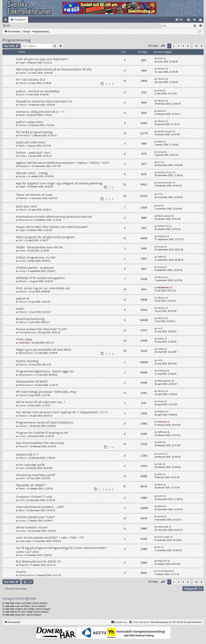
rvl (159, 194)
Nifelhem (23, 198)
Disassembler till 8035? (32, 381)
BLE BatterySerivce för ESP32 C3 (38, 561)
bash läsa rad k (26, 206)
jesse (22, 94)
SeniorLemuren (165, 131)
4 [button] (183, 46)
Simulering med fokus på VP (36, 475)
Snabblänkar (6, 20)
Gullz (21, 468)
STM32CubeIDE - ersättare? (35, 268)
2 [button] (174, 46)
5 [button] (188, 46)
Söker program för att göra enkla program (45, 237)
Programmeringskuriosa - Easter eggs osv (45, 371)
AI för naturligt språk (30, 465)
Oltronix (23, 83)
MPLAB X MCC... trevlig (32, 173)
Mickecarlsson (26, 220)
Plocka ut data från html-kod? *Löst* (42, 329)
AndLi (160, 58)
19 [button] (196, 46)
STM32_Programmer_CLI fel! (36, 257)
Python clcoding (27, 361)
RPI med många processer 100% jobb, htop (46, 392)
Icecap (22, 156)
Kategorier (20, 20)
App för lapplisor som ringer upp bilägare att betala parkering (59, 183)
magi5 (22, 63)
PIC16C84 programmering (34, 132)
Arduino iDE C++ (27, 454)
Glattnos (23, 416)
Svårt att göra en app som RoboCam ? (42, 59)
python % (23, 298)
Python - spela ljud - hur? (33, 152)
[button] (163, 46)
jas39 (160, 442)
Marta (22, 115)
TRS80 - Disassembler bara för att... (41, 247)
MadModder (164, 287)
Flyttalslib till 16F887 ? (31, 485)
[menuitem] (179, 20)
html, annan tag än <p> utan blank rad (43, 288)
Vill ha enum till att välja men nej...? (41, 402)
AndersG (23, 446)
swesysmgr (163, 527)
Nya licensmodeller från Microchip (40, 443)
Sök (29, 26)
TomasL (23, 73)
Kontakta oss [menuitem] (119, 622)
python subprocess (29, 122)
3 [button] (179, 46)
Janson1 (23, 426)
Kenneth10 (24, 135)
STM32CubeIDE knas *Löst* (35, 517)
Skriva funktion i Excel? (32, 527)
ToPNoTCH (163, 226)
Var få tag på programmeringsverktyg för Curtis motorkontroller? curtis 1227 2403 (61, 550)
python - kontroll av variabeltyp (38, 91)
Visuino (21, 572)
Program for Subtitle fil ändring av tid (42, 433)
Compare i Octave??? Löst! (34, 497)
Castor (161, 349)
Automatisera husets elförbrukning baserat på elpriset (54, 216)
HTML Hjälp (24, 339)
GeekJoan (24, 343)
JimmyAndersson (27, 332)
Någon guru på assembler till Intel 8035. (44, 349)
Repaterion (24, 166)
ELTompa (162, 371)
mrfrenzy (162, 422)
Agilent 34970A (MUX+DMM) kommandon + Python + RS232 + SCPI (62, 163)
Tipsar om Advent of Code (34, 195)
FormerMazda (164, 571)
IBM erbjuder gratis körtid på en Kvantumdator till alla (54, 69)
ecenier (161, 454)
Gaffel (160, 257)
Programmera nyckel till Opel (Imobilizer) (45, 422)
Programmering (16, 40)
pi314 (22, 478)
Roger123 (24, 565)
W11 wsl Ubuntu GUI (30, 79)
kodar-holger (25, 541)
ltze (21, 555)
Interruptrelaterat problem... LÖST (40, 507)
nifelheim (162, 236)
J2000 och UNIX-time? (31, 142)
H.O (160, 162)
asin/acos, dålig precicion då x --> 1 (40, 112)
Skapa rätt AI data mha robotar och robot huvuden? (52, 227)
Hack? (20, 309)
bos (159, 206)
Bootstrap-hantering (30, 319)
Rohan (161, 339)
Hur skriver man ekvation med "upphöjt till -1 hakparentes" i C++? (62, 412)
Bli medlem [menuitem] (201, 20)
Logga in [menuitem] (195, 20)
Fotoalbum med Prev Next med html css (44, 101)
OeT (21, 240)
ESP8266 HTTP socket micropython (40, 278)
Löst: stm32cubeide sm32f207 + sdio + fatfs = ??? (50, 537)
